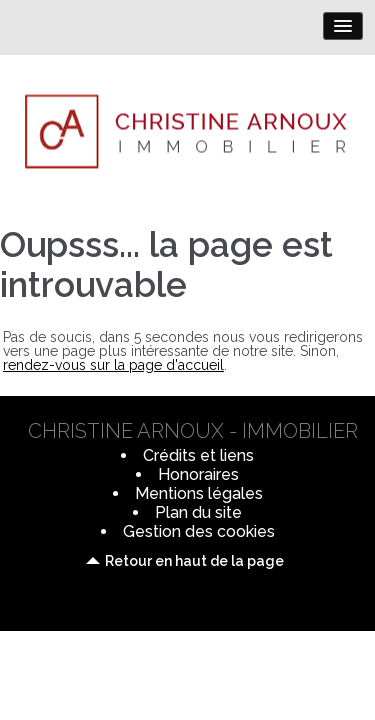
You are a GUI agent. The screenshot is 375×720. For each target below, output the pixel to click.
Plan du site (198, 512)
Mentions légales (199, 493)
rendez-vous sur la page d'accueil (113, 365)
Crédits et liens (198, 455)
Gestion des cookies (199, 531)
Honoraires (198, 474)
